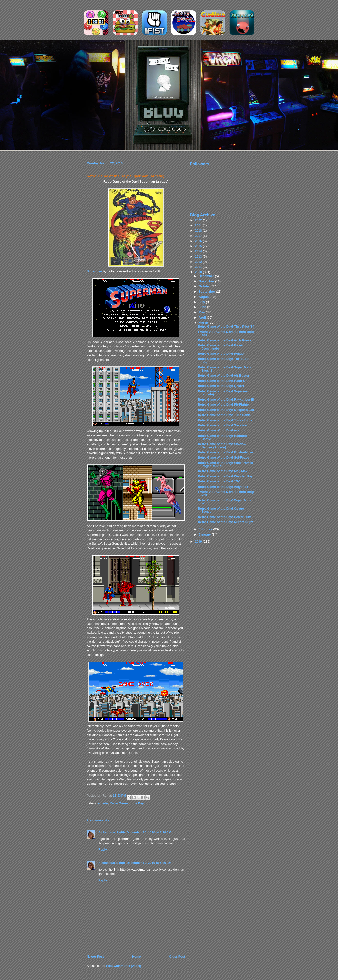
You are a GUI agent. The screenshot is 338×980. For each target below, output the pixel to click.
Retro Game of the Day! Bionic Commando (221, 347)
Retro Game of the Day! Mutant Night (226, 522)
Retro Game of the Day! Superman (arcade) (125, 176)
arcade (103, 803)
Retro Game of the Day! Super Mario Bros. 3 (225, 369)
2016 (199, 241)
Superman (94, 271)
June (203, 307)
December (207, 276)
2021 (199, 225)
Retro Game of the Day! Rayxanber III (226, 399)
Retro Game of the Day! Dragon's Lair (226, 410)
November (207, 281)
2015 (199, 246)
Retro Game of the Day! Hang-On (223, 381)
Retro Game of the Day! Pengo (221, 354)
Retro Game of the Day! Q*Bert (221, 386)
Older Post (177, 956)
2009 (199, 542)
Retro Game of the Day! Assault (222, 430)
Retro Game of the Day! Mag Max (223, 471)
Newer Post (95, 956)
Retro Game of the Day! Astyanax (223, 487)
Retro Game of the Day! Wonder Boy (225, 476)
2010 (199, 272)
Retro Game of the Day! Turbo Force (225, 420)
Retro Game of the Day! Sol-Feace (223, 457)
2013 (199, 257)
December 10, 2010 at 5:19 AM (149, 832)
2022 (199, 220)
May (202, 312)
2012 (199, 262)
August (205, 297)
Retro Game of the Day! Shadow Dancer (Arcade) (222, 446)
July (202, 302)
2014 (199, 251)
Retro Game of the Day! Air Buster (223, 376)
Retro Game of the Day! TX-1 (219, 481)
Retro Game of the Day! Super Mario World (225, 502)
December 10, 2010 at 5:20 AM (149, 863)
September (207, 291)
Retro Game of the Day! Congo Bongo (221, 510)
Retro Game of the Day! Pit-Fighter (224, 405)
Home (136, 956)
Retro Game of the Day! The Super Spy (224, 360)
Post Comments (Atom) (124, 966)
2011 (199, 267)
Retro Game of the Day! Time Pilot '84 (226, 327)
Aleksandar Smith (112, 832)
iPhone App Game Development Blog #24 (226, 333)
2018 (199, 230)
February (206, 529)
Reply (103, 849)
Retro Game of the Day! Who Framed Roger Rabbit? (225, 464)
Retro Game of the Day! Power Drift (224, 517)
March (204, 323)
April (203, 318)
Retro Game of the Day (127, 803)
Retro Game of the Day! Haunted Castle (222, 437)
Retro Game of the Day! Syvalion (222, 425)
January (205, 534)
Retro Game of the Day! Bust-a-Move (225, 452)
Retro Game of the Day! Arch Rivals (224, 340)
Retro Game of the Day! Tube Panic (224, 415)
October (205, 286)
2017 (199, 236)
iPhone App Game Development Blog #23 (226, 493)
